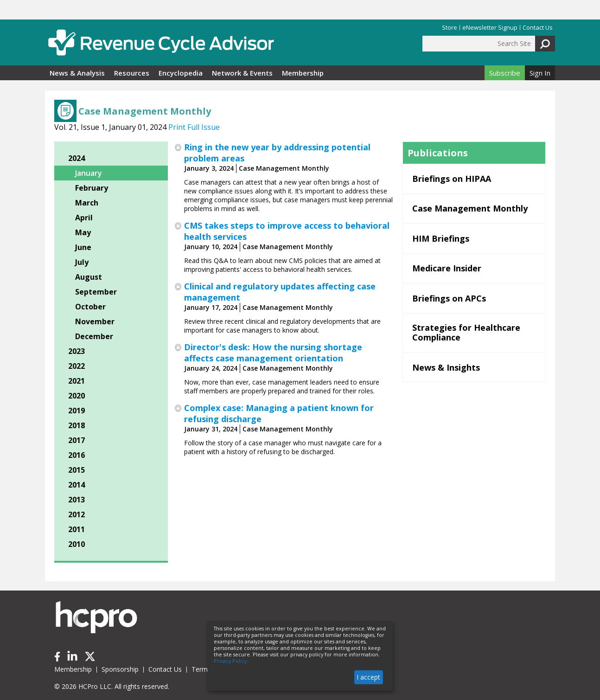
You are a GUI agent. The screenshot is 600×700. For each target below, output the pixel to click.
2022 (77, 366)
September (96, 292)
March (87, 203)
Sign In (540, 73)
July (82, 262)
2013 (77, 500)
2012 (77, 514)
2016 (77, 455)
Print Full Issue (194, 127)
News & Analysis (77, 73)
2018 (77, 425)
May (83, 232)
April (84, 218)
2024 (77, 158)
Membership (303, 73)
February (92, 188)
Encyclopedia (181, 73)
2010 (77, 544)
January (89, 173)
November (95, 321)
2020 (77, 396)
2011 (77, 529)
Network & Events (242, 73)
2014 (77, 485)
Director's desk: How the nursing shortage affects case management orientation (273, 353)
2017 (77, 440)
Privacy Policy (230, 661)
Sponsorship (120, 669)
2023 (77, 351)
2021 (77, 381)
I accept (368, 677)
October (90, 307)
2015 (77, 470)
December (94, 336)
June (83, 247)
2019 (77, 411)
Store (450, 28)
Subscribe (505, 73)
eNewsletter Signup (490, 28)
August (89, 277)
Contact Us (538, 28)
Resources (132, 73)
